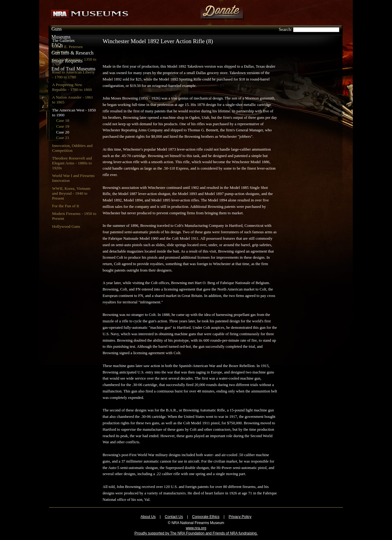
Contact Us (174, 517)
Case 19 (63, 126)
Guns (57, 29)
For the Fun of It (66, 206)
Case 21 (63, 138)
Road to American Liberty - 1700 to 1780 (73, 75)
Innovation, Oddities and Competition (72, 148)
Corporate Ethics (206, 517)
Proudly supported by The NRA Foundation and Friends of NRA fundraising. (196, 533)
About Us (148, 517)
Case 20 (63, 132)
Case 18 (63, 120)
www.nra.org (196, 528)
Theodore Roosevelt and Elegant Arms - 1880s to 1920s (72, 163)
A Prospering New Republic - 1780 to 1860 (72, 87)
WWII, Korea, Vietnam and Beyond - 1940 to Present (71, 193)
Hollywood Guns (66, 226)
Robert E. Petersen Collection (67, 49)
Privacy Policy (240, 517)
